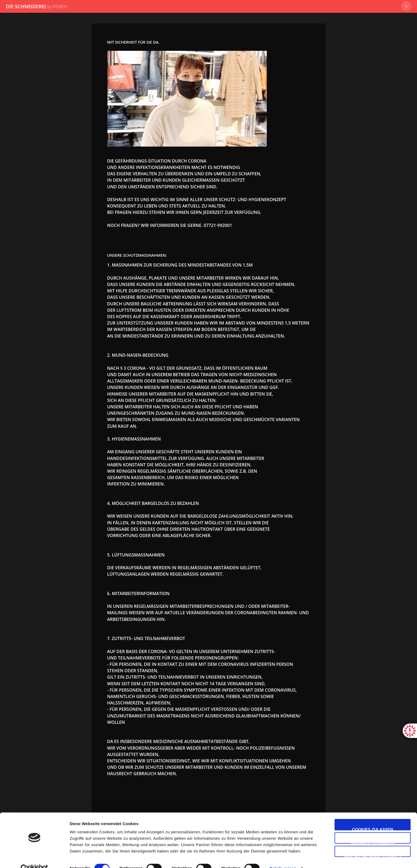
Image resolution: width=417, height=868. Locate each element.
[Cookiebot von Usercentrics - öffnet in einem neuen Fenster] (34, 858)
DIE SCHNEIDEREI (36, 6)
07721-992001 (218, 225)
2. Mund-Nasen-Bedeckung (138, 355)
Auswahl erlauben (372, 831)
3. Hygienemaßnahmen (134, 439)
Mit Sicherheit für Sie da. (133, 42)
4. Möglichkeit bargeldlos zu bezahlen (153, 503)
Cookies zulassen (373, 818)
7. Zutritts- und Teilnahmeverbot (146, 638)
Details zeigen (283, 857)
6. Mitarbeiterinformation (138, 593)
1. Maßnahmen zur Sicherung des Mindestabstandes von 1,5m (180, 265)
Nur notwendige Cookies (372, 845)
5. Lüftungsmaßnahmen (136, 555)
